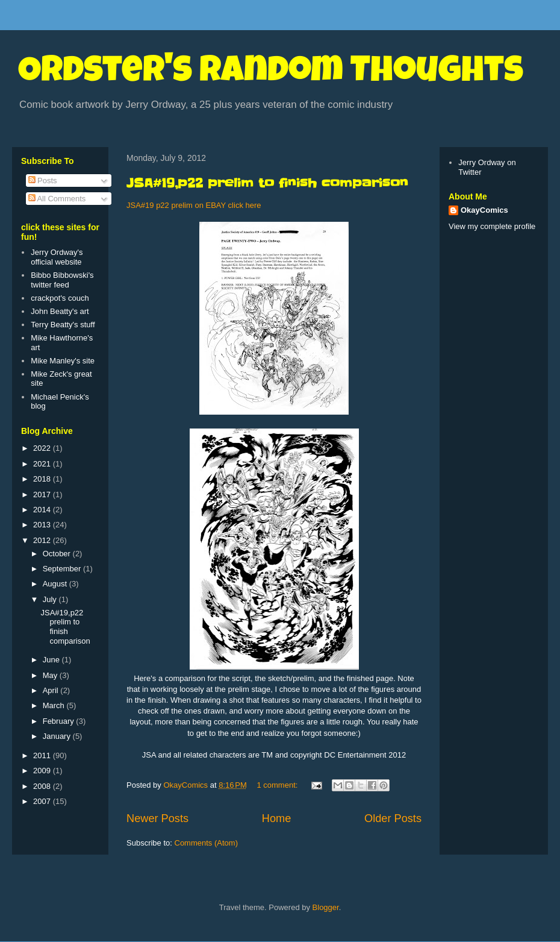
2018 (43, 479)
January (58, 736)
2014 (43, 510)
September (63, 569)
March (55, 705)
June (52, 660)
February (60, 721)
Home (277, 818)
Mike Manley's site (63, 361)
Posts (43, 181)
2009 (43, 771)
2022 (43, 448)
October (58, 554)
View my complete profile (492, 226)
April (52, 690)
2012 (43, 540)
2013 (43, 525)
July (51, 599)
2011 (43, 755)
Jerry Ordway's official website (57, 257)
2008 (43, 786)
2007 (43, 801)
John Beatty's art (60, 311)
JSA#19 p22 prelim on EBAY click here (194, 205)
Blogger (326, 907)
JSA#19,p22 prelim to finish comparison (267, 183)
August (56, 584)
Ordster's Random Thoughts (271, 74)
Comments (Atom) (206, 843)
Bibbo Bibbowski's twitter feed (62, 280)
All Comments (57, 199)
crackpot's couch (60, 298)
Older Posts (393, 818)
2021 (43, 464)
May (51, 675)
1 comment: (278, 785)
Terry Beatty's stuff (63, 325)
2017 (43, 495)
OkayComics (484, 210)
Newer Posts (157, 818)
